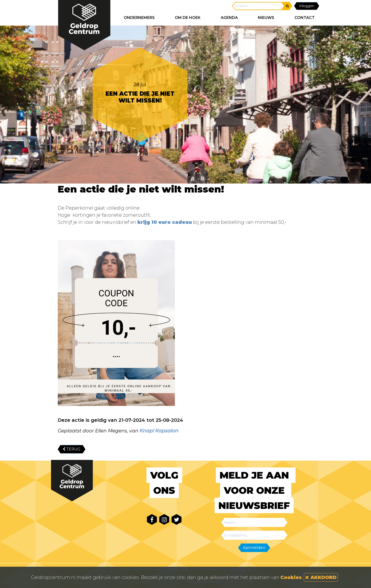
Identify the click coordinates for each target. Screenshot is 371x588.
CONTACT (305, 18)
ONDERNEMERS (139, 18)
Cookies (291, 577)
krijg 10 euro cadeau (165, 222)
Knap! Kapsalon (159, 431)
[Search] (258, 6)
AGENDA (229, 18)
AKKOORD (321, 577)
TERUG (72, 449)
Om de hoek (188, 18)
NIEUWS (266, 18)
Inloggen (307, 6)
